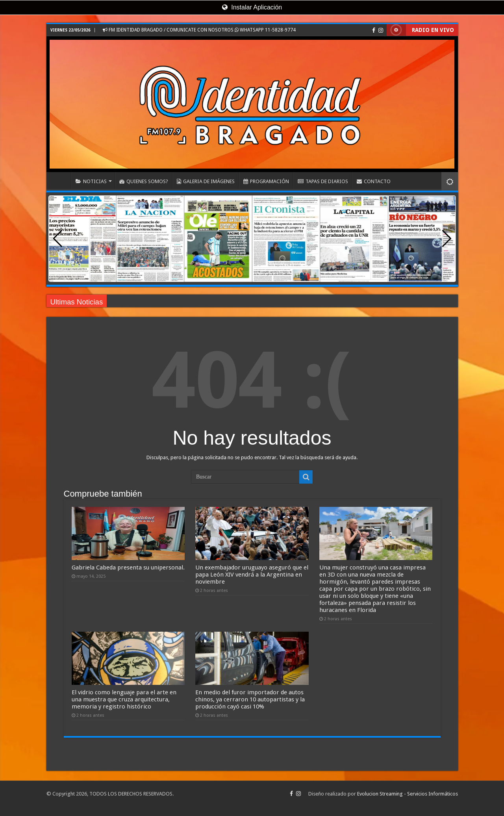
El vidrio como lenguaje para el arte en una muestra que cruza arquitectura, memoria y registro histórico (124, 699)
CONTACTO (374, 181)
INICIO (61, 180)
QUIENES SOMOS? (144, 181)
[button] (447, 239)
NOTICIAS (91, 181)
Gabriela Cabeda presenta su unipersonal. (128, 567)
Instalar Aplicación (252, 7)
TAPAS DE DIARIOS (323, 181)
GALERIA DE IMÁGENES (206, 181)
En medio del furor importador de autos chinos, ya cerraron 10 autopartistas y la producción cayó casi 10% (250, 699)
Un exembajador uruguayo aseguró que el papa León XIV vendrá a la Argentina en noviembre (252, 575)
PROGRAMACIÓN (266, 181)
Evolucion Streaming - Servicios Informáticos (408, 794)
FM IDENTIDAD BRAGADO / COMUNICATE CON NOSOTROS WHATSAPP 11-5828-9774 (199, 30)
